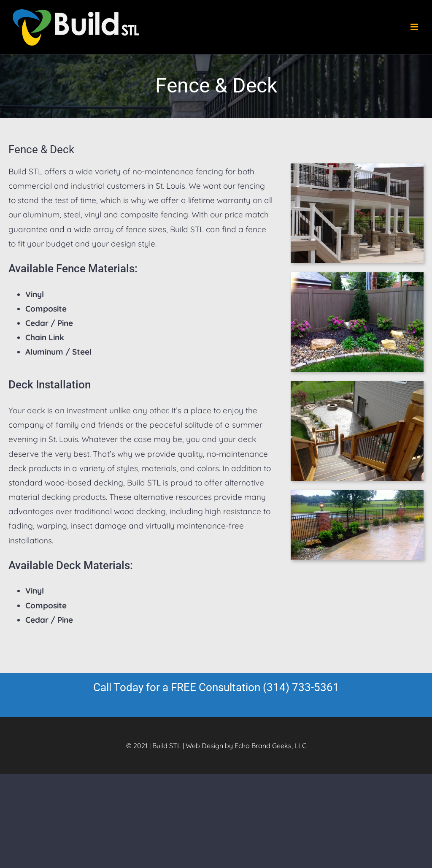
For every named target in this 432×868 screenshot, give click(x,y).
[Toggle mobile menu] (415, 27)
